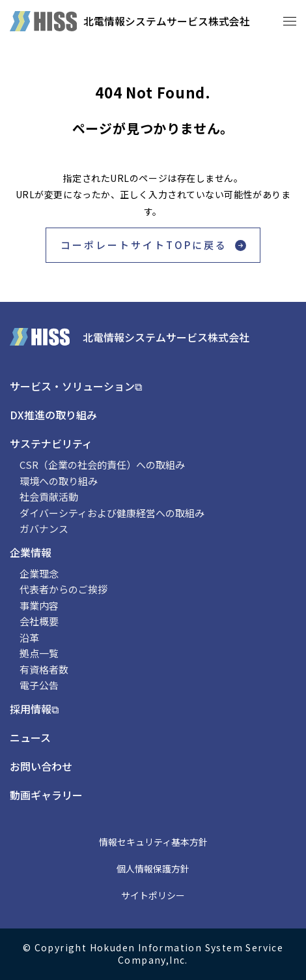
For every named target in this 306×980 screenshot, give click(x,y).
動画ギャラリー (46, 795)
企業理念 (39, 573)
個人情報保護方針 (153, 869)
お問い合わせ (41, 766)
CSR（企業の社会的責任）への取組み (102, 465)
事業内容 (39, 605)
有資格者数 (44, 669)
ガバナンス (44, 528)
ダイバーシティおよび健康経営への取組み (112, 513)
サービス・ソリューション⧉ (76, 386)
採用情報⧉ (34, 709)
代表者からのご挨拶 (63, 589)
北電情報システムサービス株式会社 (167, 21)
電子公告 (39, 685)
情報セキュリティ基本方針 (153, 842)
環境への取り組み (59, 481)
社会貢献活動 (49, 497)
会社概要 (39, 621)
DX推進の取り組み (53, 415)
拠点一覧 (39, 653)
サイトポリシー (153, 895)
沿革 (29, 637)
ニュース (30, 737)
